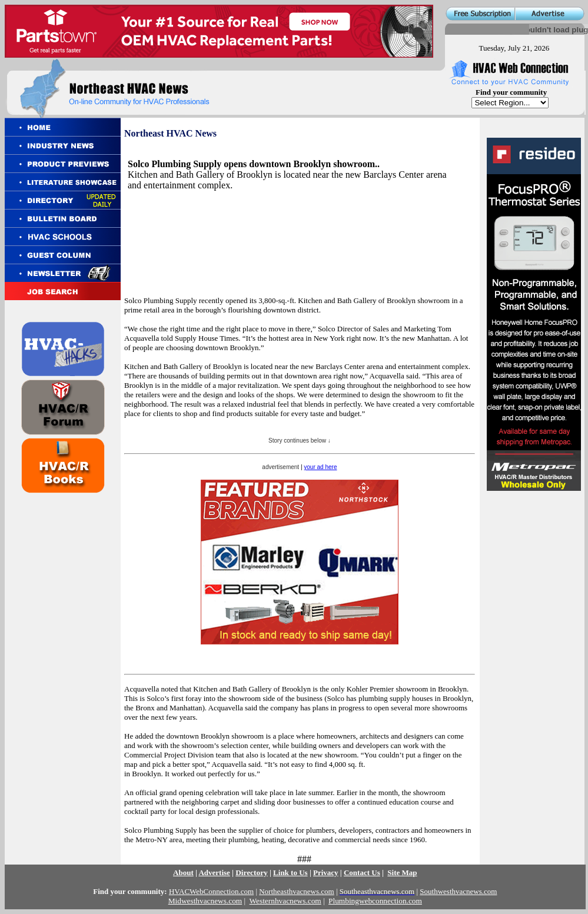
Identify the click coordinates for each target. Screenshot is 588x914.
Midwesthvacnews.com (205, 901)
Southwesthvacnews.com (458, 891)
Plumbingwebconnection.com (375, 901)
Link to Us (290, 873)
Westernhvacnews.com (285, 901)
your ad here (320, 467)
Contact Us (362, 873)
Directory (252, 873)
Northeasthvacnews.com (296, 891)
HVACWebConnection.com (211, 891)
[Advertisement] (174, 227)
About (183, 873)
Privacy (326, 873)
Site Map (402, 873)
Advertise (214, 873)
